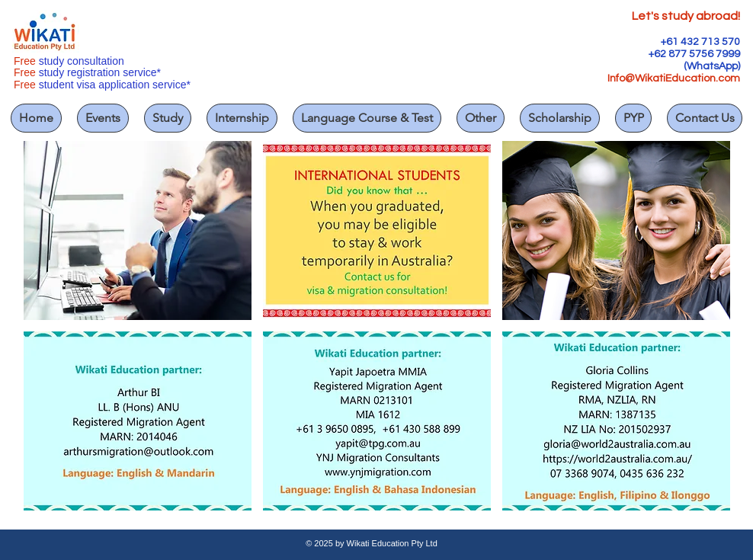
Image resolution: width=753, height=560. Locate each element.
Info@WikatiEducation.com (674, 78)
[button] (138, 230)
